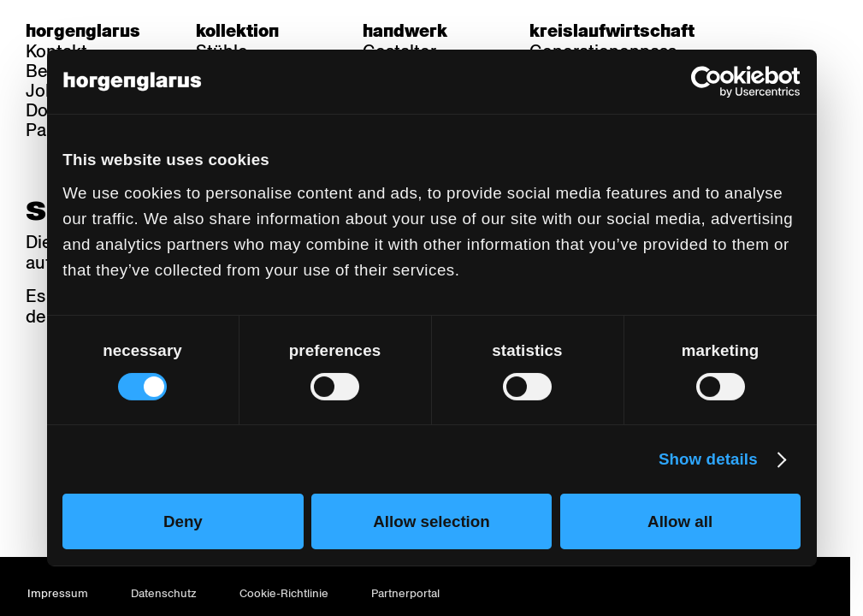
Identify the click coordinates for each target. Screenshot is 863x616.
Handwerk (405, 31)
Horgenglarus (83, 31)
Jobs (45, 91)
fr (794, 31)
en (827, 31)
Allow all (680, 521)
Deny (183, 521)
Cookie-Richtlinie (284, 593)
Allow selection (431, 521)
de (761, 31)
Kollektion (237, 31)
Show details (708, 459)
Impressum (58, 593)
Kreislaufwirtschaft (612, 31)
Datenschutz (164, 593)
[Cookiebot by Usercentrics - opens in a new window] (726, 82)
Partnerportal (405, 593)
